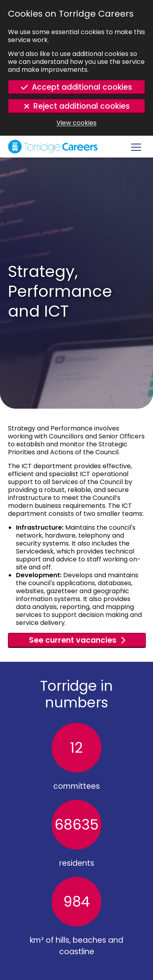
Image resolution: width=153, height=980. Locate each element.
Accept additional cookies (82, 87)
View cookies (76, 123)
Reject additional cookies (81, 106)
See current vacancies (73, 640)
